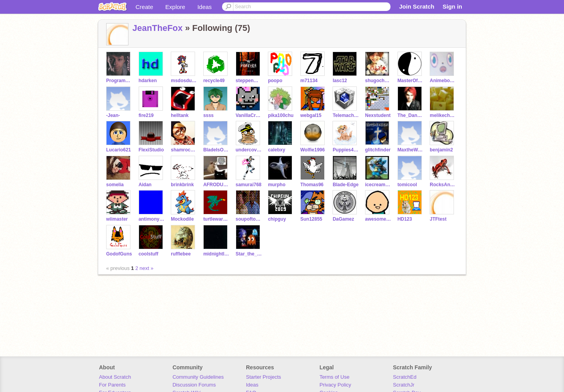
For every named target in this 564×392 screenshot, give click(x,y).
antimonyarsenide (152, 219)
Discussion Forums (194, 385)
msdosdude (184, 81)
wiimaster (117, 219)
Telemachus (346, 115)
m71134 (309, 81)
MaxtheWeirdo (411, 150)
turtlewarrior (216, 219)
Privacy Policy (335, 385)
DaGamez (343, 219)
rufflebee (181, 254)
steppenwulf (249, 81)
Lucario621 (118, 150)
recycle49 (214, 81)
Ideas (205, 7)
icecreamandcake (378, 185)
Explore (175, 7)
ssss (209, 115)
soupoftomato (249, 219)
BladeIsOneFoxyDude (216, 150)
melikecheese (443, 115)
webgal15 (311, 115)
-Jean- (113, 115)
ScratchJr (404, 385)
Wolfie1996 (313, 150)
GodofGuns (119, 254)
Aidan (145, 185)
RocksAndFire (443, 185)
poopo (275, 81)
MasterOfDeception (411, 81)
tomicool (407, 185)
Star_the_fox (249, 254)
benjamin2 (441, 150)
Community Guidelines (198, 377)
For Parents (112, 385)
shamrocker (184, 150)
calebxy (277, 150)
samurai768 (249, 185)
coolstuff (149, 254)
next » (146, 268)
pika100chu (281, 115)
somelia (115, 185)
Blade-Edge (345, 185)
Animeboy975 (443, 81)
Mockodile (182, 219)
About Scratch (115, 377)
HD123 (405, 219)
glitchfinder (378, 150)
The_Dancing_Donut (411, 115)
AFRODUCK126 (216, 185)
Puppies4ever (346, 150)
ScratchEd (405, 377)
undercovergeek (249, 150)
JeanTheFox (157, 28)
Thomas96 (312, 185)
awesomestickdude (378, 219)
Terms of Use (335, 377)
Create (144, 7)
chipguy (277, 219)
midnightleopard (216, 254)
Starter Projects (264, 377)
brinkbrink (182, 185)
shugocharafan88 (378, 81)
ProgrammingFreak (119, 81)
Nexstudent (378, 115)
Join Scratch (417, 6)
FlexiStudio (151, 150)
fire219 (146, 115)
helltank (180, 115)
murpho (277, 185)
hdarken (148, 81)
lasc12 (340, 81)
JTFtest (438, 219)
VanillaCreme (249, 115)
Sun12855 (311, 219)
